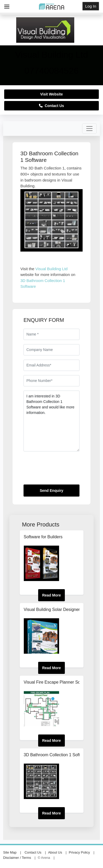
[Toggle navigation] (89, 129)
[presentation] (63, 470)
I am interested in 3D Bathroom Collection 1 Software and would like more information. (51, 421)
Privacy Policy (79, 852)
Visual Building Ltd (51, 269)
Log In (91, 6)
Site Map (10, 852)
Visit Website (52, 94)
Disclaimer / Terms (17, 858)
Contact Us (51, 106)
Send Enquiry (51, 491)
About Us (55, 852)
